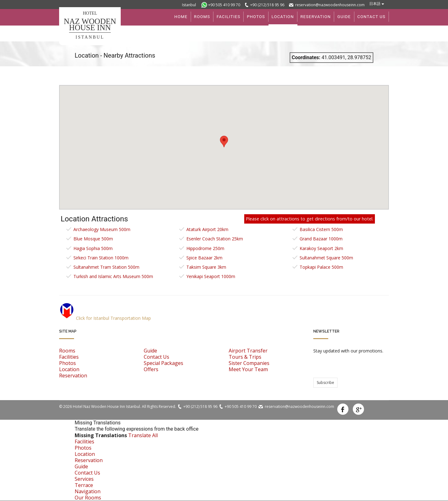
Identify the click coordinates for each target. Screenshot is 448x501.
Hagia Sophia (93, 248)
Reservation (73, 376)
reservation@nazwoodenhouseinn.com (330, 5)
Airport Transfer (248, 351)
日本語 (375, 4)
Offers (151, 369)
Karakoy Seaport (321, 248)
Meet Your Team (248, 369)
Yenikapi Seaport (211, 276)
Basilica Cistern (321, 229)
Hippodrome (205, 248)
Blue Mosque (93, 239)
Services (84, 479)
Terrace (84, 485)
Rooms (67, 351)
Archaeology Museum (102, 229)
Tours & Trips (245, 357)
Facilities (69, 357)
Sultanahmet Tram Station (106, 267)
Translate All (143, 435)
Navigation (88, 491)
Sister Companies (249, 363)
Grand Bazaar (321, 239)
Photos (68, 363)
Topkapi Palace (321, 267)
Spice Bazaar (204, 258)
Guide (150, 351)
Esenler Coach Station (215, 239)
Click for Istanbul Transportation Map (105, 318)
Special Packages (163, 363)
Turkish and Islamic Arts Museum (113, 276)
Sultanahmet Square (326, 258)
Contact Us (156, 357)
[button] (224, 142)
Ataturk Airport (207, 229)
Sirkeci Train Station (101, 258)
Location (69, 369)
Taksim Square (206, 267)
